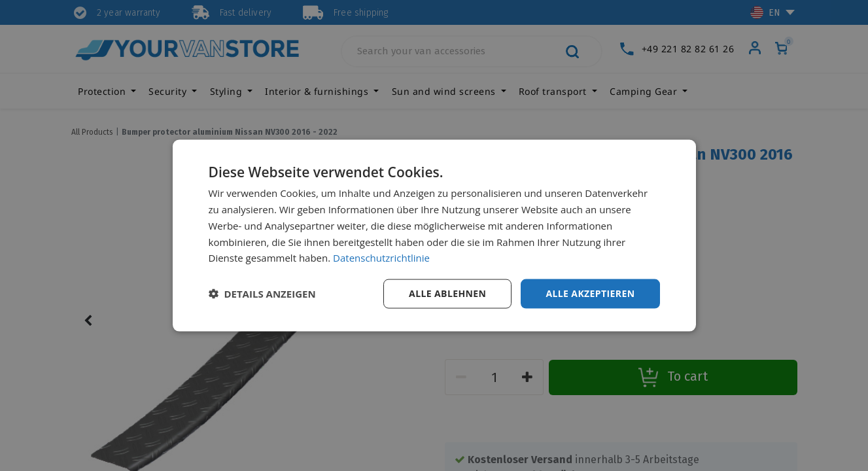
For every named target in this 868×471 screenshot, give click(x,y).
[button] (262, 294)
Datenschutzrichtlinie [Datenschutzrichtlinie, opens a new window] (381, 258)
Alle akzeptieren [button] (590, 293)
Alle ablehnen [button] (447, 293)
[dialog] (434, 236)
